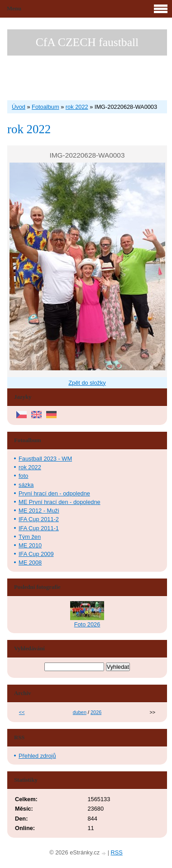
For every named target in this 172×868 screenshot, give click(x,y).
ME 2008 (30, 562)
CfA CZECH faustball (87, 42)
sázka (26, 485)
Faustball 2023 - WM (45, 459)
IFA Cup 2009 (36, 554)
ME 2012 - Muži (39, 511)
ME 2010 (30, 545)
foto (23, 476)
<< (22, 712)
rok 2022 (77, 107)
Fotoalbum (45, 107)
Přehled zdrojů (37, 756)
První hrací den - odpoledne (54, 493)
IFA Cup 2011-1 (39, 528)
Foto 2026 (87, 624)
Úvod (19, 107)
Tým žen (30, 537)
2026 (96, 712)
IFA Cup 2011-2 (39, 519)
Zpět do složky (87, 383)
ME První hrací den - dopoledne (60, 502)
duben (80, 712)
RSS (117, 852)
